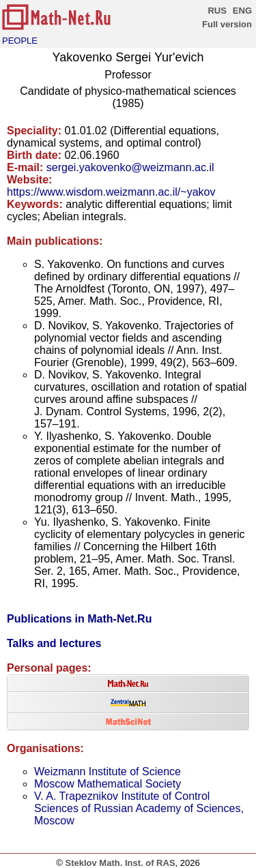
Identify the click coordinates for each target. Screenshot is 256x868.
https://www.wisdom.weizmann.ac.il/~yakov (111, 192)
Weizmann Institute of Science (108, 772)
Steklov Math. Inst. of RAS (120, 863)
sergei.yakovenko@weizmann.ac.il (130, 167)
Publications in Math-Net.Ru (79, 619)
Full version (227, 24)
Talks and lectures (54, 643)
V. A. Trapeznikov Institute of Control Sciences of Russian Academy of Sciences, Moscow (139, 808)
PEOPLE (20, 41)
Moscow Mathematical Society (108, 784)
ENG (242, 11)
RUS (217, 11)
